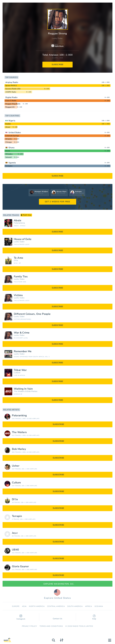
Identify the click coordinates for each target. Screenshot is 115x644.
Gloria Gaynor (20, 566)
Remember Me (23, 351)
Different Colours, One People (32, 314)
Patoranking (19, 223)
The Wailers (19, 391)
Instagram (21, 617)
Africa (89, 606)
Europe (16, 606)
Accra (8, 151)
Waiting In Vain (23, 389)
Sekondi (9, 157)
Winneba (9, 154)
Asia (24, 606)
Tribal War (20, 370)
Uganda (12, 163)
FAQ (94, 617)
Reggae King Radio (13, 104)
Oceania (99, 606)
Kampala (9, 166)
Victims (18, 295)
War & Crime (22, 333)
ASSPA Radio (11, 92)
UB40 (15, 550)
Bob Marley (32, 391)
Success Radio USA (13, 89)
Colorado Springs (12, 136)
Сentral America (56, 606)
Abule (18, 220)
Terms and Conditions (51, 626)
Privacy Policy (29, 626)
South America (75, 606)
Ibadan (8, 124)
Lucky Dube (57, 38)
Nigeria (12, 121)
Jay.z (15, 533)
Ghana (11, 148)
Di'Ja (16, 260)
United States (15, 132)
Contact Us (58, 617)
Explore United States (57, 594)
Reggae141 (10, 107)
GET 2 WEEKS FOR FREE (58, 202)
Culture (17, 373)
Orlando (9, 139)
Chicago (9, 142)
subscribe (58, 65)
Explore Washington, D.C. (58, 584)
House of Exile (23, 239)
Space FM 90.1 (11, 86)
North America (37, 606)
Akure (8, 127)
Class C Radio (11, 101)
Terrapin (17, 516)
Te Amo (18, 258)
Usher (16, 466)
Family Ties (21, 277)
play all (26, 215)
